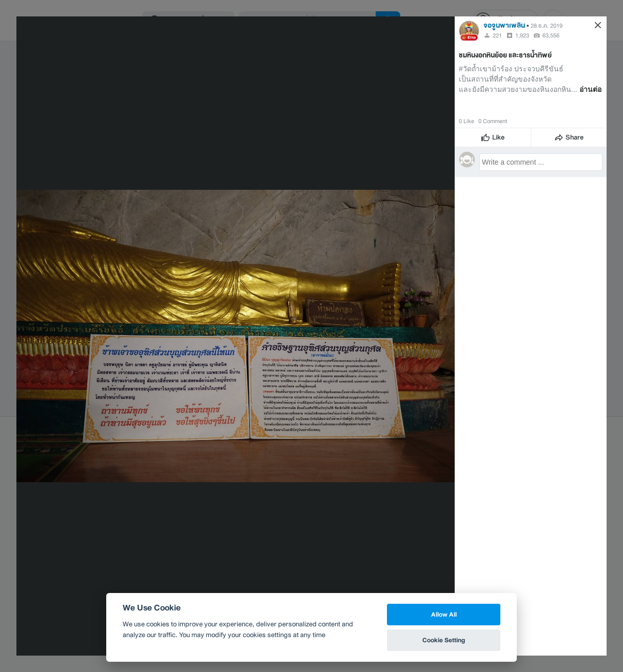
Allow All (444, 614)
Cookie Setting (444, 640)
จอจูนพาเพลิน (504, 25)
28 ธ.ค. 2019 (547, 26)
